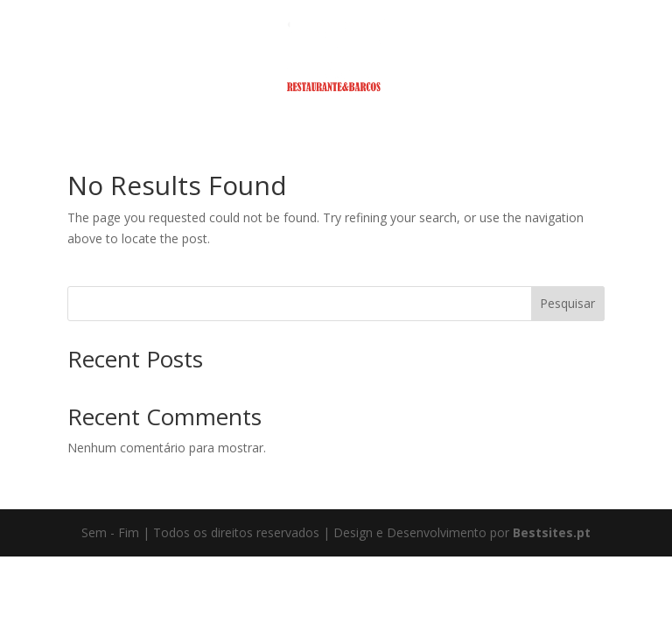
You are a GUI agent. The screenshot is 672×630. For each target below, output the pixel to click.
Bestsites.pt (552, 532)
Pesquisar (567, 303)
